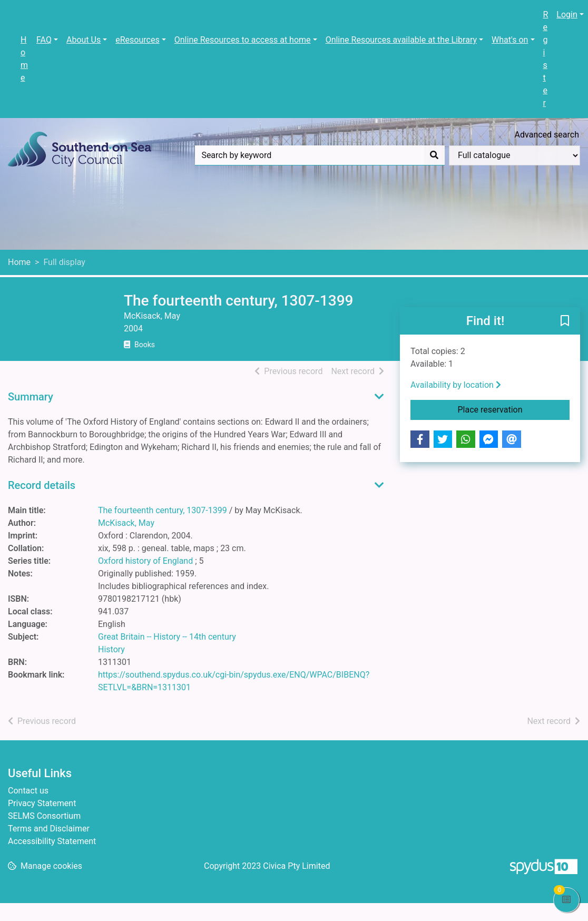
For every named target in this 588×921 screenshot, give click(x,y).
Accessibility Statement (52, 841)
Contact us (28, 791)
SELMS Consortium (44, 816)
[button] (565, 321)
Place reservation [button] (514, 409)
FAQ (44, 40)
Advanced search (547, 135)
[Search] (434, 155)
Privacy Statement (42, 803)
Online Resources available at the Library (401, 40)
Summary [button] (31, 397)
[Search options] (514, 155)
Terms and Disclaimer (49, 829)
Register (546, 59)
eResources (137, 40)
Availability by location (456, 385)
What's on (510, 40)
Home (24, 59)
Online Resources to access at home (243, 40)
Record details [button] (42, 485)
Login (567, 14)
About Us (84, 40)
